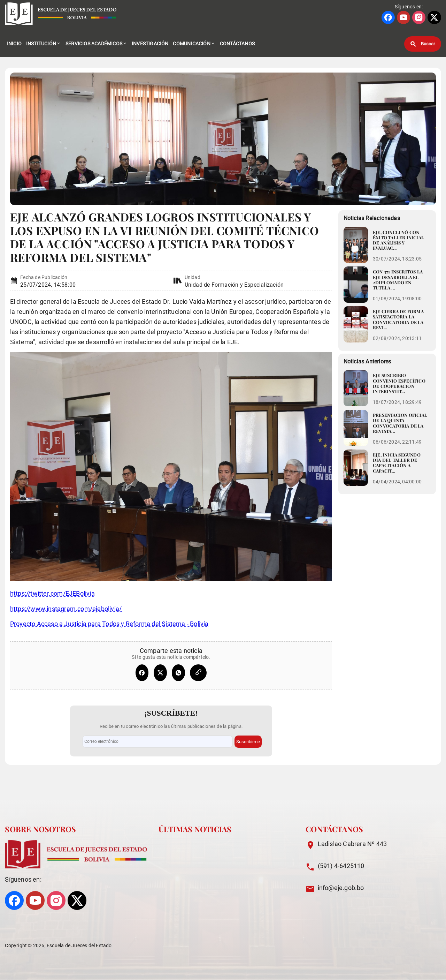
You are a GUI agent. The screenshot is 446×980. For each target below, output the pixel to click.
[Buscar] (423, 45)
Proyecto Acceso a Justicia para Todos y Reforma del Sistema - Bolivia (109, 628)
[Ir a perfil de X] (434, 18)
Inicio (14, 45)
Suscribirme (248, 742)
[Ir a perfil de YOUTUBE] (403, 18)
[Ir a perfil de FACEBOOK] (388, 18)
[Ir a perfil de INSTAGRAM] (419, 18)
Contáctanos (237, 45)
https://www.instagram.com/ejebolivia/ (66, 613)
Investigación (150, 45)
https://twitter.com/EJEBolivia (52, 597)
